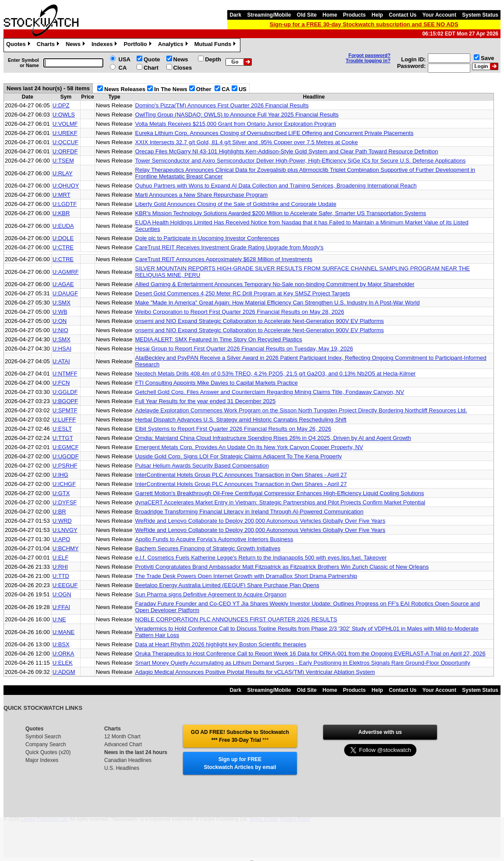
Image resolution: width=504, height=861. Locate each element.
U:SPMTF (65, 410)
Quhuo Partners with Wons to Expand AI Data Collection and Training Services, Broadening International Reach (276, 186)
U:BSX (61, 644)
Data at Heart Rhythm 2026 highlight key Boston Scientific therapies (221, 644)
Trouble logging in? (368, 60)
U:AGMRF (66, 272)
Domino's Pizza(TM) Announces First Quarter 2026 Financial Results (222, 105)
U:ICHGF (64, 484)
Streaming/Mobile (269, 15)
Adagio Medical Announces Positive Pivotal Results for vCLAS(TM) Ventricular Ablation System (255, 672)
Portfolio (138, 45)
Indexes (105, 45)
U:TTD (61, 576)
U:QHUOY (66, 186)
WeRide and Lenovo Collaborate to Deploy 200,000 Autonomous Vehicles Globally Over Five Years (260, 521)
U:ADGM (64, 672)
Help (377, 15)
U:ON (60, 321)
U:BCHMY (66, 548)
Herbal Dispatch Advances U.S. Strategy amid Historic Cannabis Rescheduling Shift (241, 420)
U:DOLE (63, 238)
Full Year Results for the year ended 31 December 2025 (206, 401)
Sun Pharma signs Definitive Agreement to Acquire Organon (211, 594)
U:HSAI (62, 349)
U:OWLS (64, 115)
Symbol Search (43, 737)
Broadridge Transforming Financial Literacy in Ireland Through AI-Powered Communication (249, 512)
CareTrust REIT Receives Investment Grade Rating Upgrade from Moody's (229, 247)
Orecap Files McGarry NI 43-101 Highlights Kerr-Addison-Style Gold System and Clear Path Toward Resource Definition (287, 151)
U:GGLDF (65, 392)
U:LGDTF (65, 204)
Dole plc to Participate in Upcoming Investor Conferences (208, 238)
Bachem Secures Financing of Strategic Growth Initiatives (208, 548)
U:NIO (60, 330)
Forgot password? (370, 55)
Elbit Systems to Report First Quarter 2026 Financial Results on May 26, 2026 (233, 429)
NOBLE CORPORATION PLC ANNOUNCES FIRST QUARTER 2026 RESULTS (236, 619)
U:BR (59, 512)
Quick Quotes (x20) (48, 752)
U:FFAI (61, 607)
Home (330, 15)
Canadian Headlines (128, 760)
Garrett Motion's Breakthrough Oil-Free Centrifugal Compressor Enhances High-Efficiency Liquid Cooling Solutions (280, 493)
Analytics (174, 45)
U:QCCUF (65, 142)
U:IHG (60, 475)
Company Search (46, 744)
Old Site (307, 15)
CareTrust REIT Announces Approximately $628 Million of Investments (224, 259)
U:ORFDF (65, 151)
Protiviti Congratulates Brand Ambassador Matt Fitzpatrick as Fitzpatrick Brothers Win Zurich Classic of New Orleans (282, 567)
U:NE (59, 619)
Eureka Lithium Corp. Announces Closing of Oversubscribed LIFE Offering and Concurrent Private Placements (275, 133)
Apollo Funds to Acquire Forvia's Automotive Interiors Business (214, 539)
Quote (152, 59)
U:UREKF (65, 133)
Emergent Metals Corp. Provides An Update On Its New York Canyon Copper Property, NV (249, 447)
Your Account (439, 15)
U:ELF (61, 558)
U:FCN (61, 383)
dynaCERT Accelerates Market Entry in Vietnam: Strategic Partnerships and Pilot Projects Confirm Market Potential (280, 502)
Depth (213, 59)
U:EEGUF (65, 585)
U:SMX (62, 303)
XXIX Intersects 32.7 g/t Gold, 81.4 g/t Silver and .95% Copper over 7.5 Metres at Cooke (247, 142)
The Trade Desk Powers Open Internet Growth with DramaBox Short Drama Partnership (246, 576)
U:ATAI (61, 361)
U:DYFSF (65, 502)
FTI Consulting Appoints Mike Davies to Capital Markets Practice (217, 383)
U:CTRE (63, 247)
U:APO (61, 539)
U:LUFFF (64, 420)
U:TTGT (63, 438)
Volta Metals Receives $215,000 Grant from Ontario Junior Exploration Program (236, 124)
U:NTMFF (65, 374)
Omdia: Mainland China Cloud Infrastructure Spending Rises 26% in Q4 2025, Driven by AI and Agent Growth (273, 438)
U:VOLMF (65, 124)
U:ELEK (63, 663)
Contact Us (403, 15)
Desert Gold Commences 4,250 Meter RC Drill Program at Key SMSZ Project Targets (243, 293)
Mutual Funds (216, 45)
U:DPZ (61, 105)
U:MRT (62, 195)
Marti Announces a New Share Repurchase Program (202, 195)
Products (354, 15)
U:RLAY (63, 173)
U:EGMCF (66, 447)
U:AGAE (63, 284)
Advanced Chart (123, 744)
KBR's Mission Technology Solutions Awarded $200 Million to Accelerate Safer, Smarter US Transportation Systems (281, 213)
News (76, 45)
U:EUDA (63, 226)
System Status (480, 15)
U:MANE (64, 632)
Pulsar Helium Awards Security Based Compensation (202, 466)
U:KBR (61, 213)
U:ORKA (63, 654)
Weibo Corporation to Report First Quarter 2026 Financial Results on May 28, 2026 (240, 312)
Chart (151, 68)
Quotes (19, 45)
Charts (49, 45)
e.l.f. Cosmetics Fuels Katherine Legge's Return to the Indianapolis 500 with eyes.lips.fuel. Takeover (261, 558)
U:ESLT (62, 429)
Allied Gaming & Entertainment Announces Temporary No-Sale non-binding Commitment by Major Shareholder (275, 284)
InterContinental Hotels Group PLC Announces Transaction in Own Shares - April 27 (241, 475)
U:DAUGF (65, 293)
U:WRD (62, 521)
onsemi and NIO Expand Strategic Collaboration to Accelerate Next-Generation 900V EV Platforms (260, 321)
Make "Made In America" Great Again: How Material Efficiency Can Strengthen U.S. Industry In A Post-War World (278, 303)
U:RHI (60, 567)
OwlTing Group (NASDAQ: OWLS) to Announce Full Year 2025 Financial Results (237, 115)
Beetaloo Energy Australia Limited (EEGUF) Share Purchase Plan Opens (227, 585)
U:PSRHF (65, 466)
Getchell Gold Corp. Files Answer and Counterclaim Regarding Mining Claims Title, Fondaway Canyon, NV (270, 392)
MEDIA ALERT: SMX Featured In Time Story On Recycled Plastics (219, 339)
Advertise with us (380, 732)
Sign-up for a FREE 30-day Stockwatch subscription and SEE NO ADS (364, 24)
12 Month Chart (122, 737)
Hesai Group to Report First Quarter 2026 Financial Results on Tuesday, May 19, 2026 (244, 349)
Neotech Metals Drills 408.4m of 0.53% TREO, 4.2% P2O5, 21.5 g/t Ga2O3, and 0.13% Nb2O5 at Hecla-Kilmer (276, 374)
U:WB (60, 312)
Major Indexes (42, 760)
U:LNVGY (65, 530)
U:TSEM (63, 161)
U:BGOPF (65, 401)
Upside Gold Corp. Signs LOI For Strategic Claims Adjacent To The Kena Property (239, 456)
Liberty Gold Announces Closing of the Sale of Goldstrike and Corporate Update (236, 204)
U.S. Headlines (122, 768)
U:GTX (61, 493)
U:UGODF (66, 456)
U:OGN (62, 594)
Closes (183, 68)
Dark (235, 15)
